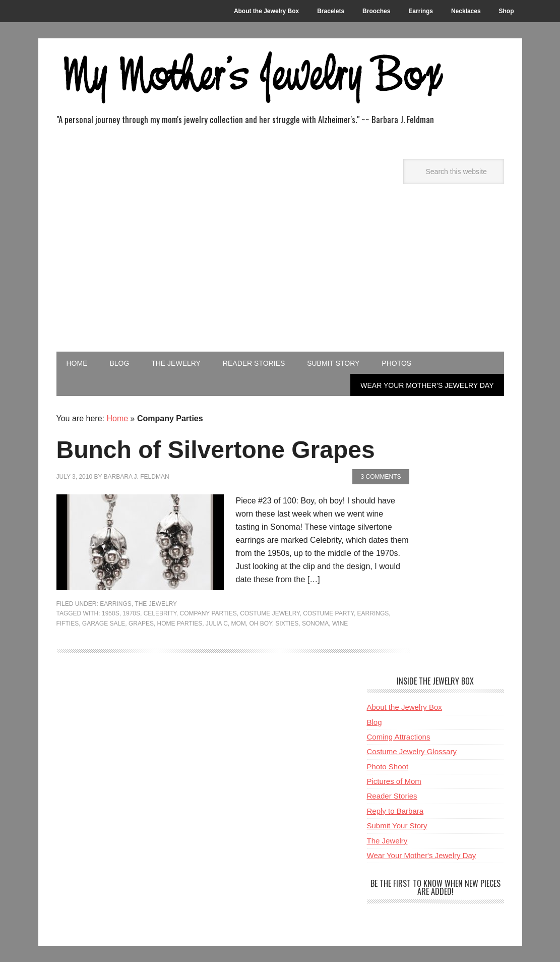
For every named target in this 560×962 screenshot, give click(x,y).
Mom (239, 624)
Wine (340, 624)
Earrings (116, 604)
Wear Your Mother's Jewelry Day (422, 855)
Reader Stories (392, 796)
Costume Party (328, 613)
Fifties (68, 624)
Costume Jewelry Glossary (412, 751)
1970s (131, 613)
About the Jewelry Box (405, 707)
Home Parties (180, 624)
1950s (111, 613)
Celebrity (160, 613)
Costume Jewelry (270, 613)
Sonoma (315, 624)
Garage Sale (104, 624)
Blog (375, 722)
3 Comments (381, 477)
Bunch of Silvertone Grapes (216, 450)
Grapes (141, 624)
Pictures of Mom (394, 781)
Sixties (287, 624)
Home (117, 418)
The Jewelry (156, 604)
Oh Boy (261, 624)
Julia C (217, 624)
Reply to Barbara (395, 811)
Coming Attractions (399, 737)
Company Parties (208, 613)
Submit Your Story (397, 826)
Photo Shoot (388, 767)
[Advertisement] (280, 276)
